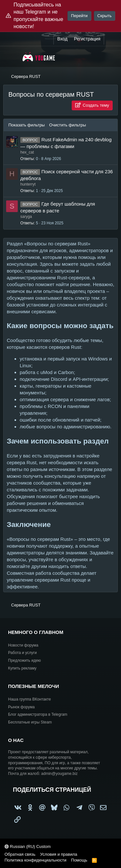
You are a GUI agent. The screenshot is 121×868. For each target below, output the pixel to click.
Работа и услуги (22, 653)
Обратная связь (20, 854)
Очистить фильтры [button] (67, 125)
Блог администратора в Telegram (38, 714)
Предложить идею (25, 660)
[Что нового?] (110, 39)
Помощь (79, 860)
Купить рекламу (22, 668)
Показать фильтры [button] (27, 125)
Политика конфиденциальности (35, 860)
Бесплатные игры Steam (30, 722)
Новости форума (23, 645)
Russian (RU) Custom (28, 847)
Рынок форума (21, 707)
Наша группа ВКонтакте (30, 699)
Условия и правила (59, 854)
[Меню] (12, 57)
